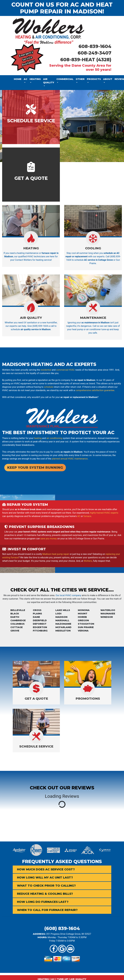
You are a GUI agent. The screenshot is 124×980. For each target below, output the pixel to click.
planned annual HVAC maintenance (70, 459)
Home (18, 79)
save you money (49, 539)
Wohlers (88, 561)
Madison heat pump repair (56, 554)
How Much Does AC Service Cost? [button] (46, 869)
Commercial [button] (65, 79)
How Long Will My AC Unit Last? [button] (45, 877)
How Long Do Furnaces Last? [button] (43, 902)
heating (38, 438)
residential (46, 370)
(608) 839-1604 (62, 928)
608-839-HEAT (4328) (86, 60)
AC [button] (25, 79)
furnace (87, 516)
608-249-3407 (94, 53)
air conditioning (54, 438)
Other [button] (80, 79)
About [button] (108, 79)
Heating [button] (35, 79)
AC (79, 516)
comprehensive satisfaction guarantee (95, 390)
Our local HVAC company (68, 595)
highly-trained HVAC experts (104, 513)
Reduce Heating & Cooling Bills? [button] (45, 894)
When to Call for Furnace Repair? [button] (47, 910)
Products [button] (94, 79)
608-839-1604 (95, 46)
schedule (49, 387)
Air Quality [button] (49, 81)
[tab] (62, 869)
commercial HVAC (65, 370)
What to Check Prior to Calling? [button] (46, 886)
